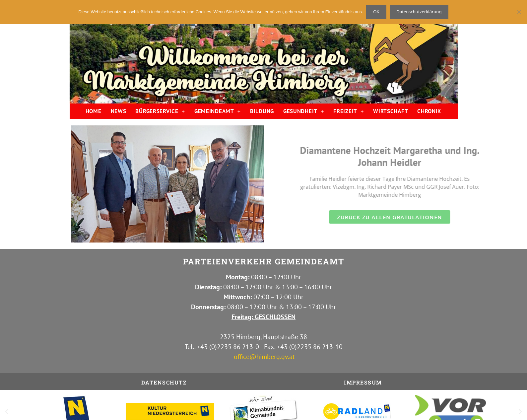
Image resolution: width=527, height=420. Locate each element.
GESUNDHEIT (304, 111)
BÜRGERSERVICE (160, 111)
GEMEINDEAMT (218, 111)
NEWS (119, 111)
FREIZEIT (349, 111)
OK (376, 12)
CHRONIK (429, 111)
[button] (7, 412)
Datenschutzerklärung (419, 12)
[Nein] (519, 12)
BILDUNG (262, 111)
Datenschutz (164, 382)
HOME (94, 111)
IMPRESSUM (363, 382)
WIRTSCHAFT (391, 111)
